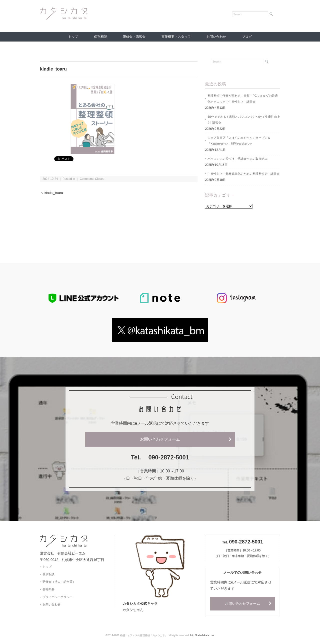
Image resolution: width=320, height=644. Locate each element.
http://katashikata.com (202, 635)
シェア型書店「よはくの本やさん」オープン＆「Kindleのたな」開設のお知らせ (239, 141)
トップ (73, 37)
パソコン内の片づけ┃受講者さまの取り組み (237, 159)
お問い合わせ (216, 37)
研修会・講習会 (134, 37)
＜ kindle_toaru (51, 193)
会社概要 (48, 589)
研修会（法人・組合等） (59, 582)
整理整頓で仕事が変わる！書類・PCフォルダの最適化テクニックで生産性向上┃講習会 (243, 99)
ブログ (247, 37)
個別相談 (100, 37)
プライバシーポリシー (57, 597)
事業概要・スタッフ (176, 37)
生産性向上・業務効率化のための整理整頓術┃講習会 (243, 174)
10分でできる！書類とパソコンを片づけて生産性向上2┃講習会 (244, 120)
